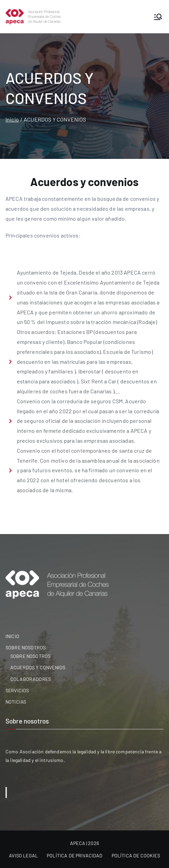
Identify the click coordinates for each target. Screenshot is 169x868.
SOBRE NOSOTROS (26, 647)
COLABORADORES (31, 679)
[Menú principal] (158, 17)
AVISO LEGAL (23, 855)
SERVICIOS (17, 690)
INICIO (12, 636)
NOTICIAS (16, 702)
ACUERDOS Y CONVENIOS (38, 667)
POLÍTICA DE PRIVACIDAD (75, 855)
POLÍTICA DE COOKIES (136, 855)
